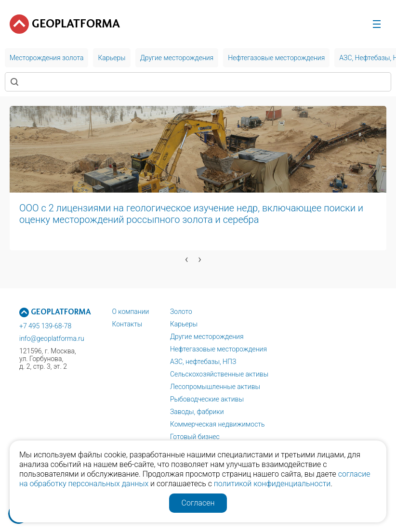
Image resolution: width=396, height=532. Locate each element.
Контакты (127, 324)
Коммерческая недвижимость (218, 424)
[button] (87, 274)
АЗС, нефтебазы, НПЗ (203, 362)
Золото (181, 311)
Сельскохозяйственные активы (219, 374)
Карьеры (184, 324)
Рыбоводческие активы (207, 399)
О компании (130, 311)
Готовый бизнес (195, 437)
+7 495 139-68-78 (45, 326)
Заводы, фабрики (197, 412)
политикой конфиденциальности (272, 484)
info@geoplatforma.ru (52, 338)
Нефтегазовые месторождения (218, 349)
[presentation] (187, 259)
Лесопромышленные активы (215, 387)
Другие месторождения (207, 337)
